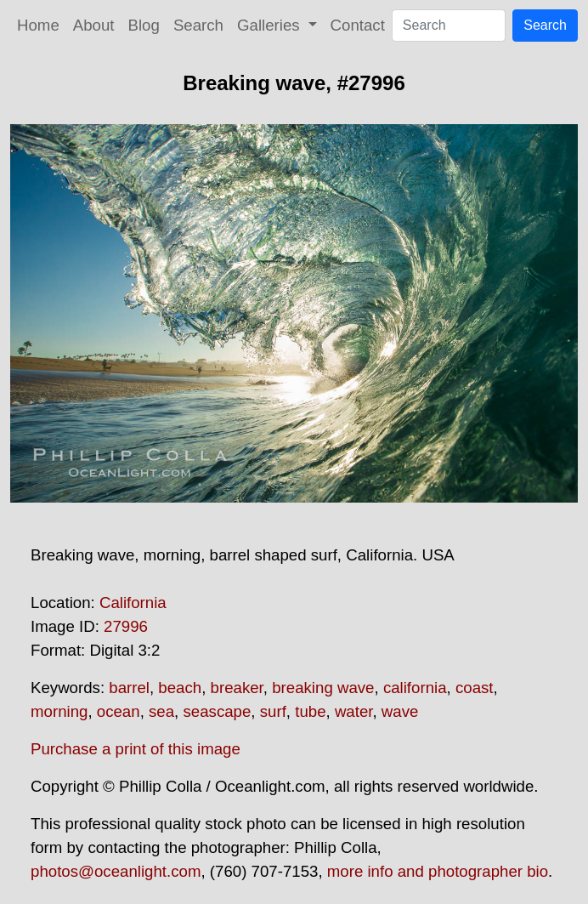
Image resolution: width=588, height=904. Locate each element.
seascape (217, 711)
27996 (126, 626)
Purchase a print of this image (136, 749)
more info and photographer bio (438, 871)
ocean (119, 711)
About (94, 25)
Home (38, 25)
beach (180, 688)
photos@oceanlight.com (116, 871)
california (415, 688)
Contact (358, 25)
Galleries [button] (271, 25)
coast (475, 688)
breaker (237, 688)
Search (198, 25)
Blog (144, 25)
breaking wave (323, 688)
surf (273, 711)
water (354, 711)
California (133, 603)
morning (59, 711)
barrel (129, 688)
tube (310, 711)
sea (161, 711)
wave (400, 711)
